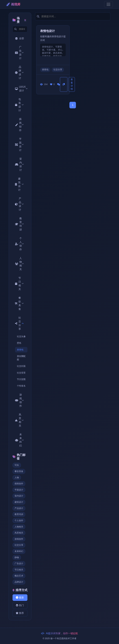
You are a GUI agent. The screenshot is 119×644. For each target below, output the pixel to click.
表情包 (20, 350)
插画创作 (19, 125)
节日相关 (19, 284)
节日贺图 (21, 379)
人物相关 (19, 264)
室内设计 (19, 164)
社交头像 (21, 336)
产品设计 (19, 204)
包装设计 (19, 105)
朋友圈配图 (21, 358)
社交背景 (21, 373)
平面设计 (19, 145)
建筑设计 (19, 184)
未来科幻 (19, 440)
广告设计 (19, 53)
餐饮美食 (19, 303)
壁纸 (19, 343)
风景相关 (19, 420)
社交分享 (19, 323)
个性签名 (21, 386)
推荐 (20, 613)
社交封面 (21, 366)
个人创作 (19, 244)
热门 (20, 605)
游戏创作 (19, 400)
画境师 (13, 4)
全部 (20, 38)
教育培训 (19, 224)
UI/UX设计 (21, 89)
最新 (20, 598)
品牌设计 (19, 73)
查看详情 (72, 84)
